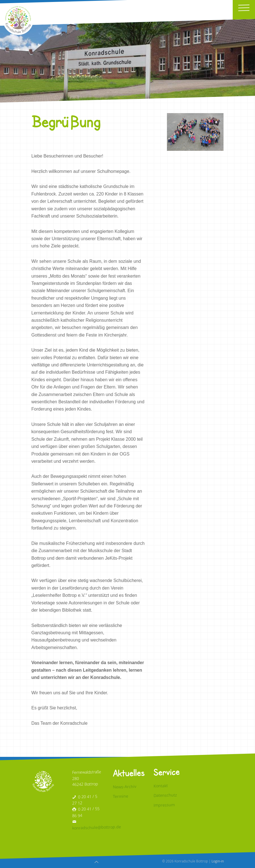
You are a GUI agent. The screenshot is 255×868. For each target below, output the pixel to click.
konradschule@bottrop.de (97, 828)
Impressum (164, 805)
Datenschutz (165, 795)
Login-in (218, 861)
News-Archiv (125, 787)
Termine (121, 797)
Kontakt (161, 786)
